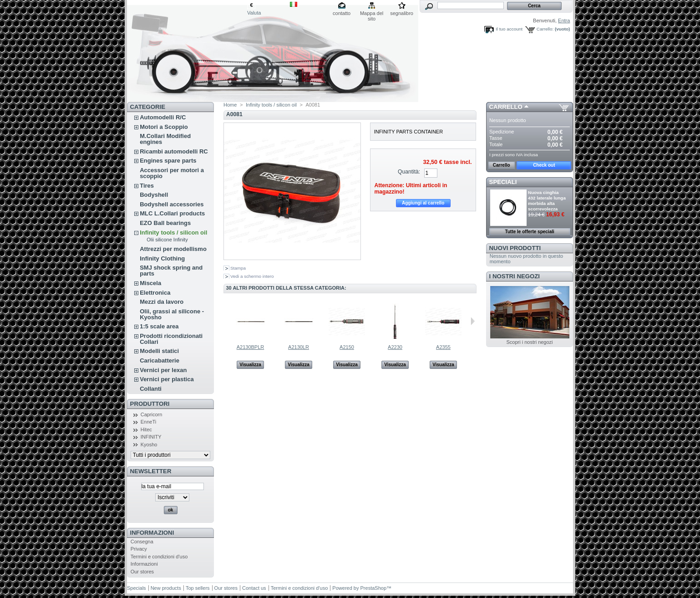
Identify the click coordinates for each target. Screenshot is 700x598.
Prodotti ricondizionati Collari (171, 339)
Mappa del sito (372, 14)
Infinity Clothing (162, 258)
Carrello (506, 107)
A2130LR (299, 347)
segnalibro (402, 13)
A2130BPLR (251, 347)
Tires (147, 186)
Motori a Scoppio (164, 127)
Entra (564, 20)
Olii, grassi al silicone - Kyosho (172, 314)
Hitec (146, 429)
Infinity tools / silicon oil (173, 233)
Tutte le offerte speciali (530, 232)
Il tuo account (509, 29)
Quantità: (409, 172)
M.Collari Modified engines (165, 139)
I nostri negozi (515, 276)
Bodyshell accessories (172, 204)
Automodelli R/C (163, 117)
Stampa (238, 268)
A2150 (347, 347)
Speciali (503, 182)
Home (230, 105)
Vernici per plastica (167, 379)
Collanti (151, 389)
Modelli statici (159, 351)
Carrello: (545, 29)
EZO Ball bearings (165, 223)
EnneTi (148, 422)
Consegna (142, 542)
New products (166, 588)
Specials (137, 588)
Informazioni (152, 533)
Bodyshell (154, 195)
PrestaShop (373, 588)
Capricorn (152, 414)
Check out (544, 165)
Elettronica (155, 293)
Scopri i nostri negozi (529, 342)
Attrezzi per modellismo (173, 249)
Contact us (254, 588)
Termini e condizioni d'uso (159, 557)
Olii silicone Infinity (167, 240)
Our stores (142, 572)
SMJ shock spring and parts (171, 271)
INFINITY (151, 437)
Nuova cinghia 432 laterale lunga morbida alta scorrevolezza (547, 201)
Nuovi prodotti (515, 248)
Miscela (150, 283)
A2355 (443, 347)
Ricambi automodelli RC (174, 151)
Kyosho (149, 445)
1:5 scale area (159, 326)
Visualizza (250, 365)
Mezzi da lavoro (162, 302)
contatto (342, 13)
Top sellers (198, 588)
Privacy (139, 549)
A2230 (395, 347)
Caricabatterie (160, 360)
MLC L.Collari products (172, 213)
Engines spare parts (168, 161)
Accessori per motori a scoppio (172, 173)
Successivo (473, 321)
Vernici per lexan (163, 370)
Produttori (150, 404)
